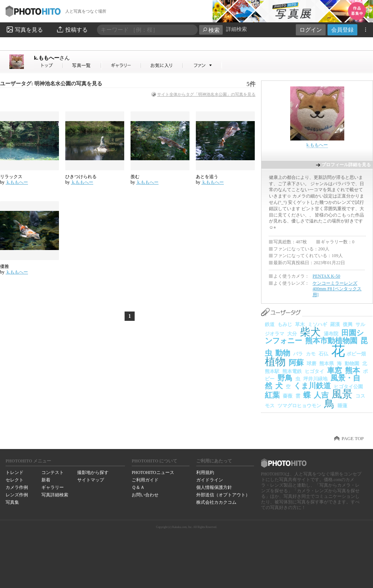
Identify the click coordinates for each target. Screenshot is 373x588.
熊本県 (327, 363)
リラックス (11, 177)
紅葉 (272, 395)
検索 (211, 30)
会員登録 (342, 30)
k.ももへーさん (48, 65)
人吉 (321, 395)
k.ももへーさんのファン (202, 65)
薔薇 (288, 396)
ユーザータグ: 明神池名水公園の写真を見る (51, 84)
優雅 (4, 266)
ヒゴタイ (314, 371)
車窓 (335, 370)
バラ (298, 354)
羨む (135, 177)
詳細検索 (236, 29)
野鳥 (285, 378)
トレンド (15, 472)
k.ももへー (52, 58)
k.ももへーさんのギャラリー (121, 65)
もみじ (285, 324)
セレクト (15, 480)
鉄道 (270, 324)
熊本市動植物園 (331, 341)
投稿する (72, 29)
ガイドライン (210, 480)
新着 (46, 480)
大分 (292, 334)
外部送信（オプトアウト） (223, 495)
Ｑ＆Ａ (138, 487)
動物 (283, 353)
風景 (342, 394)
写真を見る (24, 29)
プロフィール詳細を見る (346, 165)
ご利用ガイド (145, 480)
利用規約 (205, 472)
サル (360, 324)
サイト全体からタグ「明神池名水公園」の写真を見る (206, 94)
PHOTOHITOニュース (153, 472)
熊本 (352, 370)
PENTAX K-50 (326, 276)
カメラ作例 (17, 487)
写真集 (12, 502)
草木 (300, 324)
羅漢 (335, 324)
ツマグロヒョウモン (299, 406)
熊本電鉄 (292, 371)
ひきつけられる (81, 177)
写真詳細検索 (55, 495)
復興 (348, 324)
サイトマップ (91, 480)
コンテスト (53, 472)
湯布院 (331, 334)
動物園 (352, 363)
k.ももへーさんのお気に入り (162, 65)
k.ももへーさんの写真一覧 (82, 65)
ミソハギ (317, 324)
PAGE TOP (353, 439)
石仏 (323, 354)
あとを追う (207, 177)
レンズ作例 (17, 495)
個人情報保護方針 (214, 487)
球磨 (311, 363)
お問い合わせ (145, 495)
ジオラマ (275, 334)
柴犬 (310, 332)
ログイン (311, 30)
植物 (275, 362)
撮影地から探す (93, 472)
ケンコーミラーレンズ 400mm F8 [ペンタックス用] (337, 289)
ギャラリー (53, 487)
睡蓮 (342, 406)
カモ (311, 354)
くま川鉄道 (312, 386)
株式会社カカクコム (216, 502)
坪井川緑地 (315, 379)
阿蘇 (296, 363)
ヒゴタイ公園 (348, 387)
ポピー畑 (356, 354)
